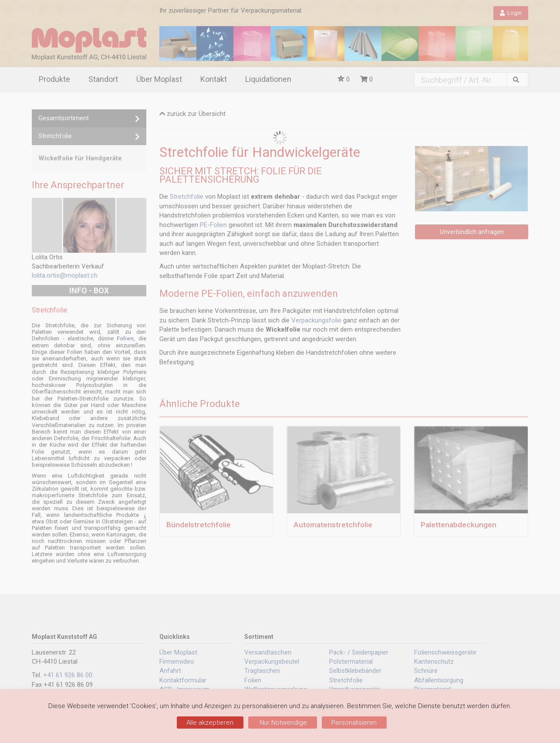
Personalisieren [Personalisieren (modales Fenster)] (354, 723)
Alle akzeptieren (210, 723)
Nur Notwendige (282, 723)
